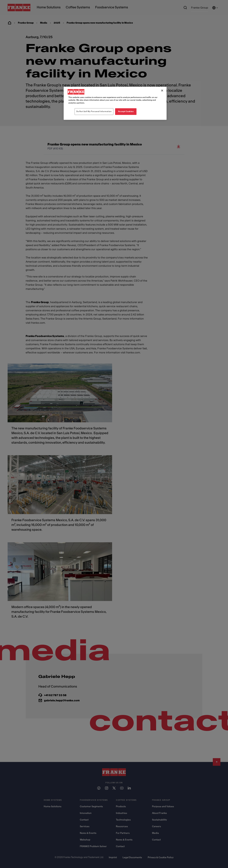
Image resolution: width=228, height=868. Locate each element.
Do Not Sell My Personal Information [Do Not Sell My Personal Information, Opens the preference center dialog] (94, 111)
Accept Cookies (126, 111)
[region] (115, 103)
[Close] (162, 91)
